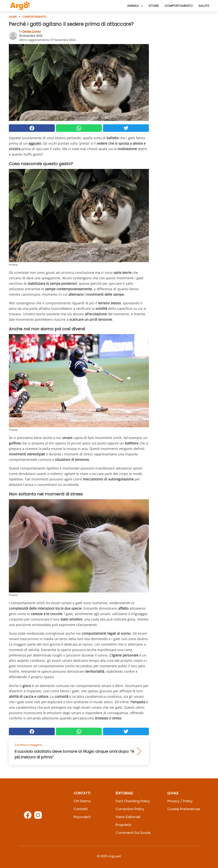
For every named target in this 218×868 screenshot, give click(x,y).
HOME (13, 17)
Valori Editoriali (128, 817)
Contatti (81, 809)
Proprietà (123, 825)
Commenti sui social (133, 833)
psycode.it (82, 817)
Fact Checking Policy (133, 801)
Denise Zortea (32, 31)
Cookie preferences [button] (184, 809)
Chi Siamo (82, 801)
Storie (154, 6)
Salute (204, 6)
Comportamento (179, 6)
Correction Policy (130, 809)
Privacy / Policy (180, 801)
